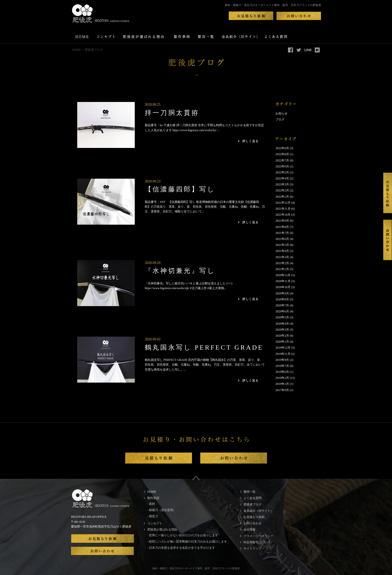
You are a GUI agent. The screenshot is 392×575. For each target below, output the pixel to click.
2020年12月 (283, 275)
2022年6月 (282, 166)
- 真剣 (151, 504)
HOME (77, 50)
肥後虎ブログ (252, 505)
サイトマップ (252, 549)
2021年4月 (282, 251)
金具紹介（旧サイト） (258, 511)
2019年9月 (282, 360)
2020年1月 (282, 342)
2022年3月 (282, 184)
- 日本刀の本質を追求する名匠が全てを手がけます (181, 548)
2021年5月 (282, 245)
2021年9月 (282, 221)
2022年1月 (282, 197)
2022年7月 (282, 160)
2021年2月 (282, 263)
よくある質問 (252, 498)
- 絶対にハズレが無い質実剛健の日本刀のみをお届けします (187, 542)
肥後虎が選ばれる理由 (162, 530)
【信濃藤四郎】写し (180, 189)
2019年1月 (282, 384)
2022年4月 (282, 178)
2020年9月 (282, 293)
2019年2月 (282, 378)
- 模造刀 (153, 516)
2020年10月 (283, 287)
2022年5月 (282, 172)
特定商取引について (257, 542)
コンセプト (155, 523)
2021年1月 (282, 269)
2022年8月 (282, 154)
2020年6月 (282, 311)
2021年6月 (282, 239)
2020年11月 (283, 281)
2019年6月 (282, 372)
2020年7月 (282, 305)
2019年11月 (283, 354)
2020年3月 (282, 330)
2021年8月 (282, 227)
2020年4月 (282, 324)
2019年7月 (282, 366)
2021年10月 (283, 215)
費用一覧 (249, 492)
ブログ (280, 119)
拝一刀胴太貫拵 (172, 113)
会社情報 (249, 530)
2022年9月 (282, 148)
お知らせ (281, 113)
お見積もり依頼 (254, 517)
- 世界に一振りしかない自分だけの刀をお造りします (183, 535)
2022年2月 (282, 190)
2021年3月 (282, 257)
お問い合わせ (252, 523)
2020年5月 (282, 317)
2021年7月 (282, 233)
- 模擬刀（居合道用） (162, 510)
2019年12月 (283, 348)
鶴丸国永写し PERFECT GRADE (204, 347)
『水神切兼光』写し (180, 271)
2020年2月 (282, 336)
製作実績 (153, 498)
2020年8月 (282, 299)
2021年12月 (283, 203)
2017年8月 (282, 390)
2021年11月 (283, 209)
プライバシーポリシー (258, 536)
